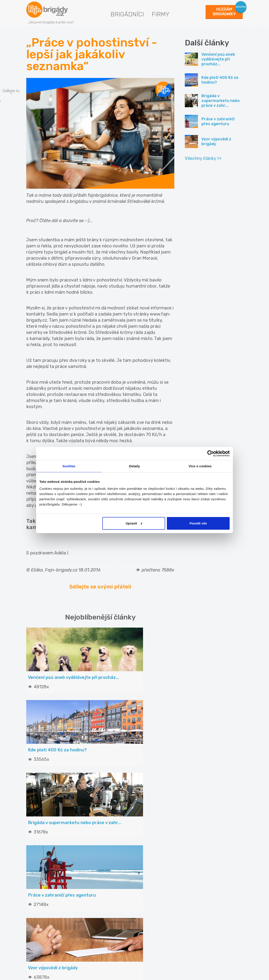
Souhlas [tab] (69, 466)
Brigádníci (127, 14)
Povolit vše (198, 523)
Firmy (161, 14)
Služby (90, 898)
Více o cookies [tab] (200, 466)
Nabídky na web (153, 914)
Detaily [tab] (134, 466)
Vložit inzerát (96, 881)
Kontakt (147, 881)
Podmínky (148, 898)
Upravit (134, 523)
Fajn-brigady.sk (206, 927)
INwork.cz (202, 899)
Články (34, 881)
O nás (145, 889)
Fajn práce (202, 913)
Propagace (93, 906)
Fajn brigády (204, 885)
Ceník (89, 889)
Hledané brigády (42, 889)
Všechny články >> (203, 158)
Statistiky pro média (157, 906)
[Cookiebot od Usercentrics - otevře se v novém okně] (210, 454)
